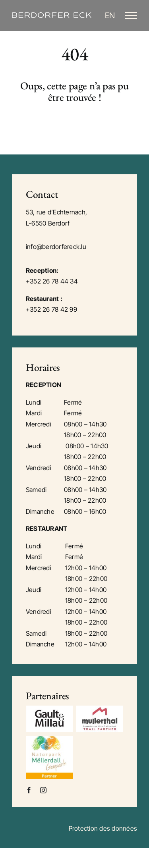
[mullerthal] (100, 709)
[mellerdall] (49, 739)
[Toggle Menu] (131, 15)
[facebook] (29, 790)
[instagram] (43, 790)
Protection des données (103, 828)
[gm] (49, 709)
